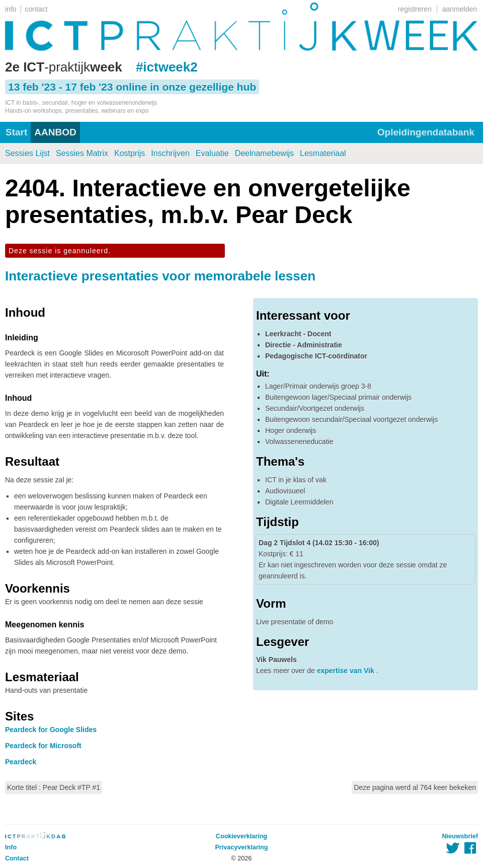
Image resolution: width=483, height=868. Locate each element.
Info (11, 847)
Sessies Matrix (82, 153)
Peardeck (21, 762)
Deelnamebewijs (264, 153)
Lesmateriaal (323, 153)
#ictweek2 (167, 67)
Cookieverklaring (242, 836)
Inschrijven (170, 153)
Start (16, 132)
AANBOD (55, 132)
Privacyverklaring (241, 847)
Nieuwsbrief (460, 836)
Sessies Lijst (27, 153)
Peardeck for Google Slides (51, 730)
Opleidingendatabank (426, 132)
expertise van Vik (347, 671)
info (11, 9)
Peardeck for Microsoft (43, 746)
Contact (17, 858)
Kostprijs (130, 153)
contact (36, 9)
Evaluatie (212, 153)
